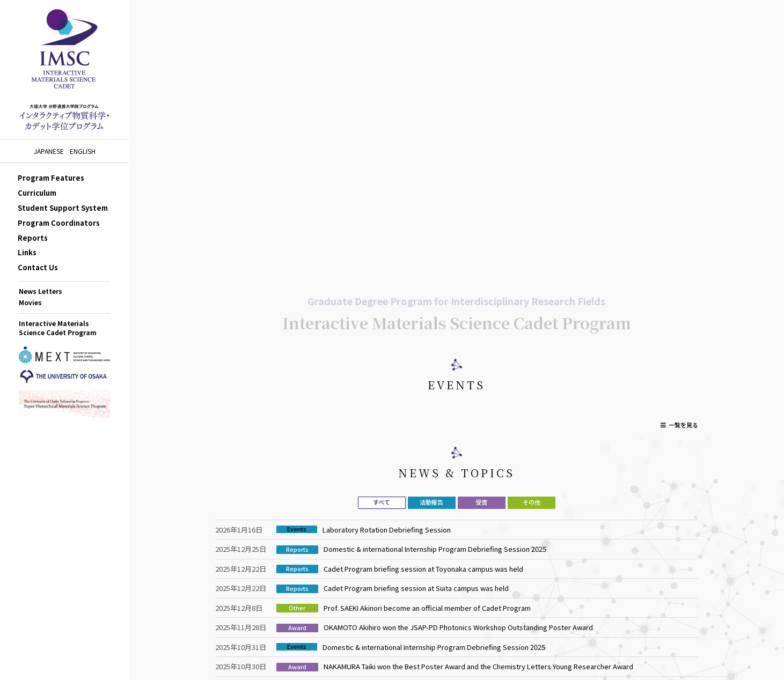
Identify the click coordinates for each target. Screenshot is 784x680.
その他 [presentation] (532, 502)
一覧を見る (683, 425)
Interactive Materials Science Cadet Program (58, 328)
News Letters (41, 291)
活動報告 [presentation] (431, 502)
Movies (30, 302)
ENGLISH (83, 151)
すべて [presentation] (382, 502)
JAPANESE (49, 151)
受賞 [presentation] (481, 502)
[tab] (382, 503)
